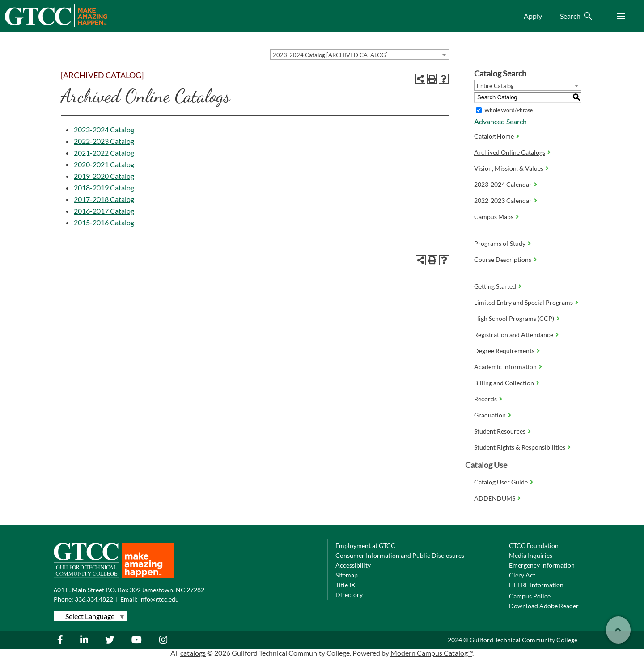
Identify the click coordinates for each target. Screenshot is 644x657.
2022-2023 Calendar (503, 200)
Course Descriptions (503, 259)
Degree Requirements (504, 351)
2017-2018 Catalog (104, 199)
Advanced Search (500, 121)
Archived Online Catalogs (510, 152)
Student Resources (500, 431)
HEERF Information (536, 585)
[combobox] (360, 55)
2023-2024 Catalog (104, 129)
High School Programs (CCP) (514, 318)
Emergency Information (542, 565)
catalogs (193, 653)
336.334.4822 (94, 599)
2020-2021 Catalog (104, 164)
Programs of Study (500, 243)
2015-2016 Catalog (104, 222)
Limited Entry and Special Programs (523, 302)
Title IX (345, 585)
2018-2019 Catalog (104, 187)
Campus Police (530, 596)
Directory (349, 595)
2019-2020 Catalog (104, 176)
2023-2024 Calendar (503, 184)
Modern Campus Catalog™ (431, 653)
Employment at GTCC (365, 545)
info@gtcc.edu (159, 599)
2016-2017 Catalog (104, 211)
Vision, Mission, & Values (509, 168)
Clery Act (522, 575)
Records (485, 399)
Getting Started (495, 286)
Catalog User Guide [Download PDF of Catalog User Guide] (501, 482)
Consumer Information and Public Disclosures (400, 555)
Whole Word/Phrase (508, 110)
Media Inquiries (531, 555)
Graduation (490, 415)
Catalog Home (494, 136)
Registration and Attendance (514, 335)
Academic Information (505, 367)
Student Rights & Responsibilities (520, 447)
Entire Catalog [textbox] (495, 86)
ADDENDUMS (495, 498)
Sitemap (347, 575)
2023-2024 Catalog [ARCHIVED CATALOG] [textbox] (330, 55)
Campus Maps (494, 217)
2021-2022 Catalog (104, 153)
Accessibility (353, 565)
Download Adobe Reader (544, 606)
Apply (533, 16)
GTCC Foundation (534, 545)
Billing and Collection (504, 383)
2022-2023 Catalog (104, 141)
